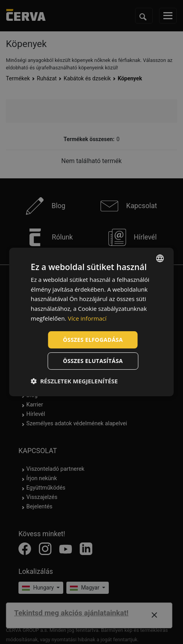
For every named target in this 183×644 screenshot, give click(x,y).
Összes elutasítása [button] (93, 361)
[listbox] (160, 258)
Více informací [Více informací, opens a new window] (87, 318)
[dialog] (91, 322)
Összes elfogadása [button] (93, 340)
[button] (74, 381)
